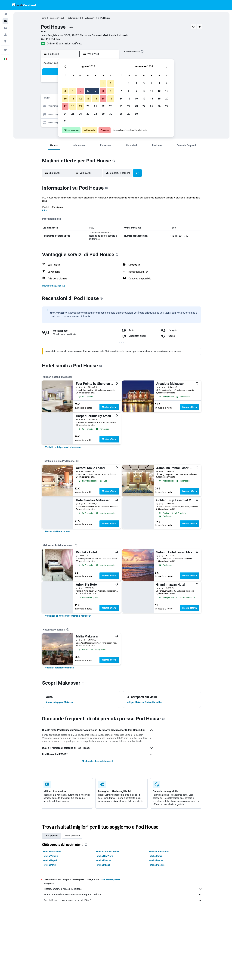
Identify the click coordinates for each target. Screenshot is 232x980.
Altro (45, 210)
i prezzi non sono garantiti (110, 880)
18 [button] (73, 106)
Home (43, 18)
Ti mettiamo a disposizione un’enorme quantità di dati (123, 895)
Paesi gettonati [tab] (72, 836)
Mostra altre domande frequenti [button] (98, 761)
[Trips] (5, 50)
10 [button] (65, 99)
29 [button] (103, 114)
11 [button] (73, 99)
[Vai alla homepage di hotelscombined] (24, 5)
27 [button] (88, 114)
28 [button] (96, 114)
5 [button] (80, 91)
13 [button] (88, 99)
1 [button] (103, 83)
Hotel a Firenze (103, 860)
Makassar (89, 18)
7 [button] (95, 91)
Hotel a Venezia (50, 856)
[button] (5, 5)
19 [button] (80, 106)
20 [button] (88, 106)
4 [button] (73, 91)
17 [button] (65, 106)
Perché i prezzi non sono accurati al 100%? (123, 900)
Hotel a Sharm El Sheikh (108, 852)
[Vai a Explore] (5, 41)
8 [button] (103, 91)
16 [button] (111, 99)
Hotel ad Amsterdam (159, 852)
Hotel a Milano (103, 865)
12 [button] (80, 99)
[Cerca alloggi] (5, 21)
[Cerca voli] (5, 15)
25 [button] (73, 114)
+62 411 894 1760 (51, 39)
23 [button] (111, 106)
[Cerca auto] (5, 28)
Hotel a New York (104, 856)
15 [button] (103, 99)
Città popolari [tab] (51, 836)
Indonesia (54, 18)
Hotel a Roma (155, 856)
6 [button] (88, 91)
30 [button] (111, 114)
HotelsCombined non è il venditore (123, 889)
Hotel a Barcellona (52, 852)
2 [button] (111, 83)
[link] (63, 447)
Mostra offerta (109, 407)
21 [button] (96, 106)
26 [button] (80, 114)
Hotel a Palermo (156, 865)
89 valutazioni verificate (69, 44)
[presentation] (142, 51)
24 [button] (65, 114)
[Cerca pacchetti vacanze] (5, 34)
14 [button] (96, 99)
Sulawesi (72, 18)
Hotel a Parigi (49, 865)
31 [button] (65, 121)
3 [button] (65, 91)
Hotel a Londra (156, 860)
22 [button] (103, 106)
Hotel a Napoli (50, 860)
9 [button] (111, 91)
